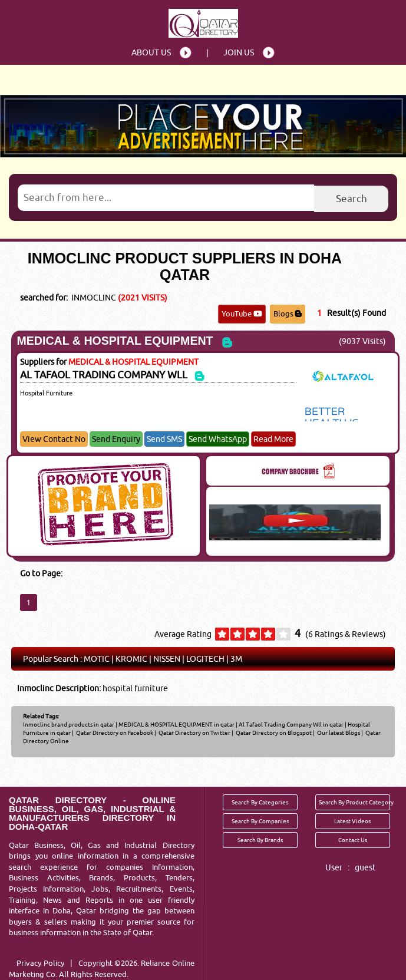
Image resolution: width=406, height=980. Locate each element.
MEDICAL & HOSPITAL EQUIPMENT (115, 341)
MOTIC (97, 659)
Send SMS (164, 439)
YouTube (242, 314)
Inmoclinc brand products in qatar (69, 724)
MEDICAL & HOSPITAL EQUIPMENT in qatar (176, 724)
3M (236, 659)
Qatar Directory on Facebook (114, 732)
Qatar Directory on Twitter (194, 732)
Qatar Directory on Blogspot (273, 732)
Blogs (288, 314)
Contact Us (353, 840)
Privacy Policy (40, 963)
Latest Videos (352, 821)
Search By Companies (260, 821)
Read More (273, 439)
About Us (151, 52)
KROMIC (131, 659)
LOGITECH (205, 659)
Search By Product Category (354, 802)
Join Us (239, 52)
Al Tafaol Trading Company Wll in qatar (291, 724)
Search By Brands (260, 840)
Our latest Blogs (338, 732)
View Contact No (54, 439)
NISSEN (167, 659)
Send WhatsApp (218, 439)
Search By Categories (260, 802)
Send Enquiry (116, 439)
